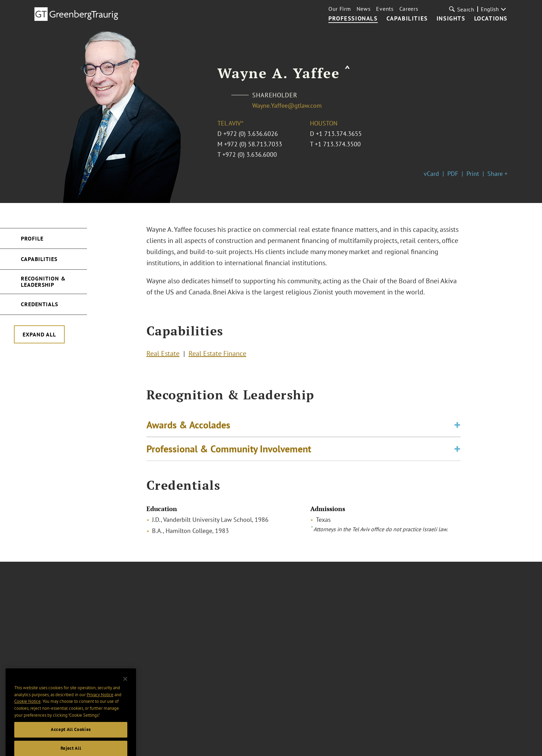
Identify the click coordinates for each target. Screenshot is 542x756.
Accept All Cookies (71, 738)
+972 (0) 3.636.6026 (251, 134)
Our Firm (340, 9)
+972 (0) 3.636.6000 (250, 155)
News (364, 9)
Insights (451, 19)
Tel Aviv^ (231, 123)
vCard (431, 174)
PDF (453, 174)
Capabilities (407, 19)
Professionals (353, 19)
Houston (324, 123)
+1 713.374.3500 (338, 144)
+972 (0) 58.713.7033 (253, 144)
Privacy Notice (100, 703)
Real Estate (163, 355)
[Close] (125, 688)
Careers (409, 9)
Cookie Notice (27, 710)
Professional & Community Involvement (229, 451)
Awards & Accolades (188, 427)
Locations (491, 19)
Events (385, 9)
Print (473, 174)
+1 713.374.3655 (339, 134)
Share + (497, 174)
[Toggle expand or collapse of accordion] (457, 427)
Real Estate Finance (217, 355)
